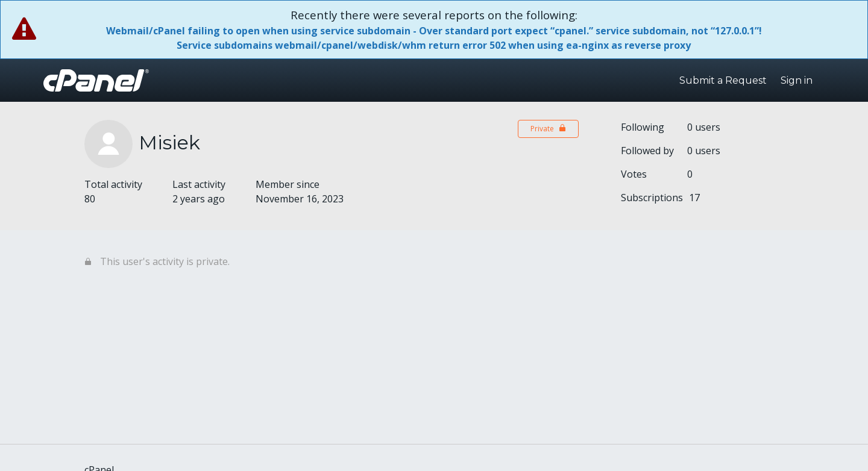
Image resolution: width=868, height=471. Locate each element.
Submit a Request (723, 80)
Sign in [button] (797, 80)
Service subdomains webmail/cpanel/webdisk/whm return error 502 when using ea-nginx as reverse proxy (434, 45)
